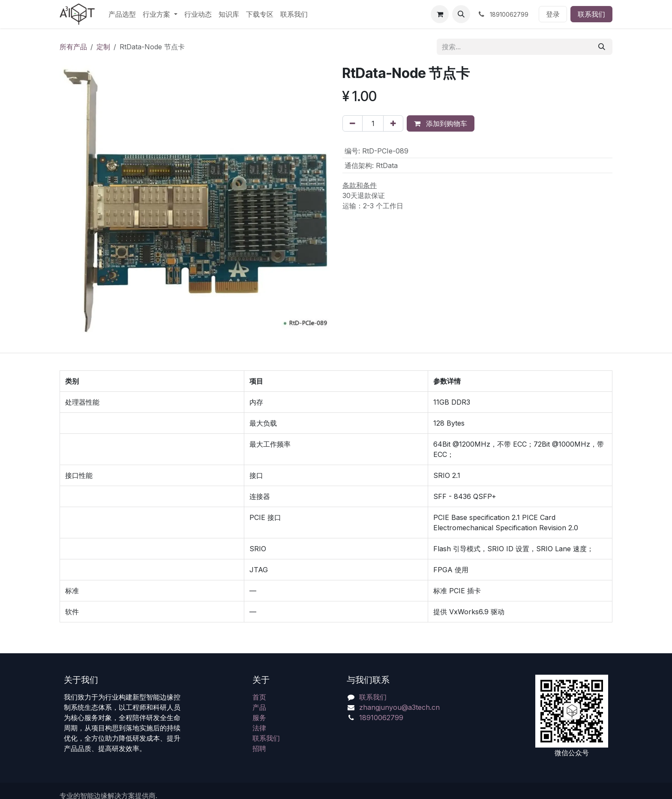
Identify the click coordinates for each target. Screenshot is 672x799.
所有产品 (73, 47)
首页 (259, 697)
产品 (259, 707)
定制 (103, 47)
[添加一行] (393, 123)
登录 (553, 14)
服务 (259, 718)
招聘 (259, 748)
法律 (259, 728)
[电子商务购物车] (440, 14)
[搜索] (602, 47)
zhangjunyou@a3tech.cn (399, 707)
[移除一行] (352, 123)
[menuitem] (122, 14)
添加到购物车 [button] (441, 123)
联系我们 (591, 14)
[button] (461, 14)
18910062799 (381, 718)
